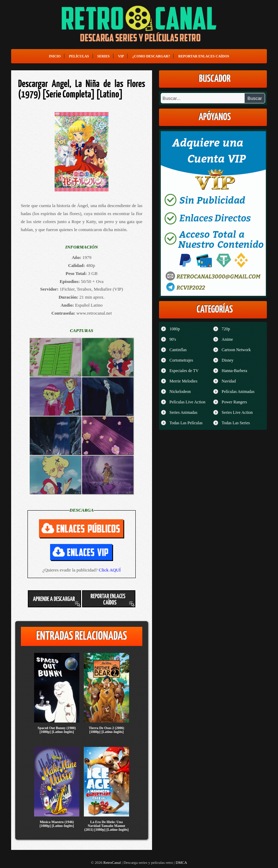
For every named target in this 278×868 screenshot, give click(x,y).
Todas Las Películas (186, 423)
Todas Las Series (236, 423)
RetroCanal (112, 862)
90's (173, 339)
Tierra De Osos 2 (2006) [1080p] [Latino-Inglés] (106, 730)
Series (104, 56)
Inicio (55, 56)
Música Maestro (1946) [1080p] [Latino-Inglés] (57, 824)
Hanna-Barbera (234, 371)
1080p (175, 329)
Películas (79, 56)
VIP (121, 56)
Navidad (229, 381)
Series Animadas (183, 412)
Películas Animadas (238, 392)
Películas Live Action (187, 402)
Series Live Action (237, 412)
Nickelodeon (180, 392)
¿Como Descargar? (151, 56)
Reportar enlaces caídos (204, 56)
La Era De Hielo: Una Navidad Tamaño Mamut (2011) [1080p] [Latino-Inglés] (106, 826)
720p (226, 329)
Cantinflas (178, 350)
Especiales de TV (184, 371)
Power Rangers (234, 402)
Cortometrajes (181, 360)
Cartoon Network (236, 350)
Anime (227, 339)
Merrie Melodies (183, 381)
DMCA (181, 862)
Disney (228, 360)
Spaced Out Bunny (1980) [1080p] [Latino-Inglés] (57, 730)
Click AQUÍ (110, 570)
